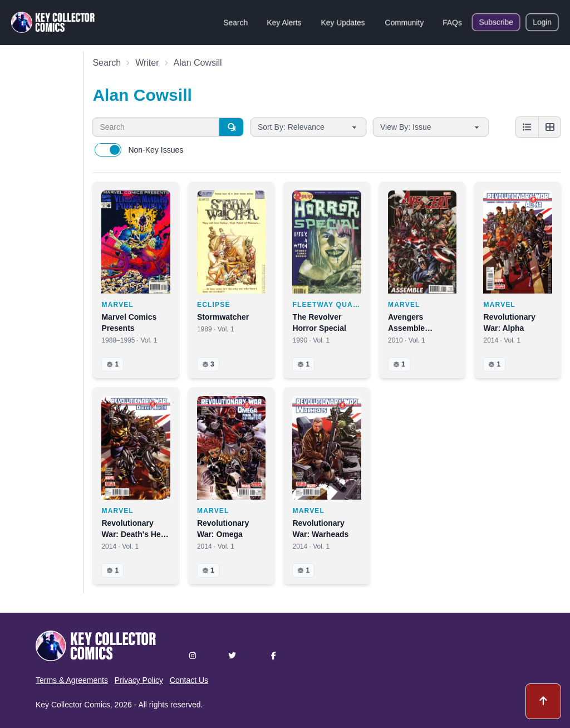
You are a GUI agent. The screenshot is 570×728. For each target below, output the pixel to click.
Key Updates (343, 22)
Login (542, 22)
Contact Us (189, 680)
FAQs (452, 22)
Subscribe (496, 22)
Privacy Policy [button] (139, 680)
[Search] (231, 127)
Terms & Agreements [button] (72, 680)
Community (404, 22)
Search (235, 22)
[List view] (527, 127)
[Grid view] (549, 127)
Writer (147, 63)
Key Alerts (284, 22)
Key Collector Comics (73, 705)
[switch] (108, 150)
